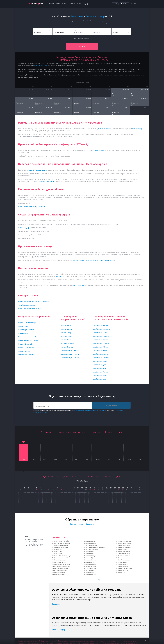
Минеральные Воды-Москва (62, 558)
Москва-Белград (123, 570)
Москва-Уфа (90, 558)
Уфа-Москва (90, 573)
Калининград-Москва (125, 554)
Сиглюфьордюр (59, 630)
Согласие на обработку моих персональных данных (90, 411)
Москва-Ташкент (123, 564)
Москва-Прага (122, 549)
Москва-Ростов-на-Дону (62, 564)
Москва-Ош (121, 573)
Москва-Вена (90, 554)
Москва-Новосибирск (125, 541)
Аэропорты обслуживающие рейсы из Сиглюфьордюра (34, 545)
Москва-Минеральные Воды (62, 556)
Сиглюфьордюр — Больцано (82, 524)
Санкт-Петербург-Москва (62, 543)
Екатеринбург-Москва (61, 570)
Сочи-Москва (58, 549)
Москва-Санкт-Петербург (62, 541)
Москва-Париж (91, 541)
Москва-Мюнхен (59, 575)
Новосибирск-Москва (125, 543)
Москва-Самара (91, 564)
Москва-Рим (90, 562)
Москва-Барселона (124, 545)
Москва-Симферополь (61, 545)
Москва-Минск (91, 570)
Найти (82, 46)
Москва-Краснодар (60, 560)
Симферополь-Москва (61, 547)
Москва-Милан (122, 558)
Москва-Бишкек (123, 566)
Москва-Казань (91, 560)
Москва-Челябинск (124, 556)
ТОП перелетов (30, 537)
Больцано (56, 604)
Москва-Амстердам (124, 552)
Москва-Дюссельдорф (125, 568)
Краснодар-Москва (60, 562)
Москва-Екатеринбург (61, 568)
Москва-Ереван (91, 543)
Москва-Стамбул (60, 573)
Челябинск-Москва (124, 560)
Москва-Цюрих (123, 562)
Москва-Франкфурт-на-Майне (96, 547)
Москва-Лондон (91, 556)
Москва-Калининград (125, 547)
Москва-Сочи (58, 552)
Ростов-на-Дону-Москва (62, 566)
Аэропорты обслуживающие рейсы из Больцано (34, 541)
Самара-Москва (91, 568)
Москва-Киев (58, 554)
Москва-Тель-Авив (92, 549)
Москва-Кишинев (92, 545)
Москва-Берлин (91, 575)
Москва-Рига (90, 552)
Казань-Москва (91, 566)
